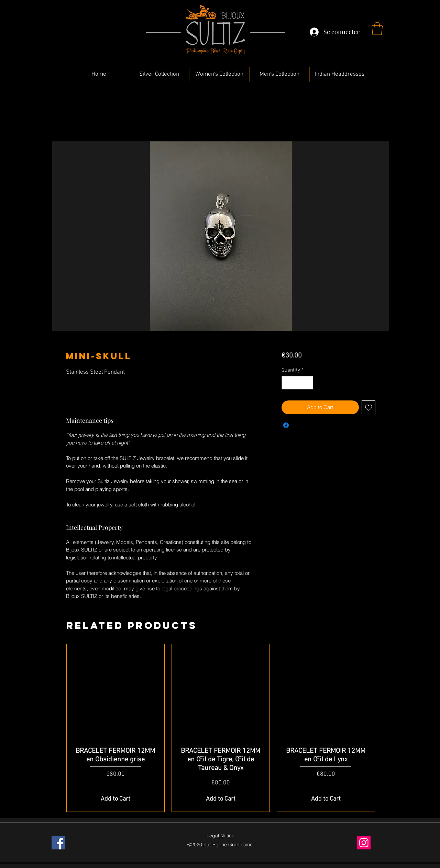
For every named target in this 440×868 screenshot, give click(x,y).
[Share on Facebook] (286, 425)
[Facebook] (58, 843)
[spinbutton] (297, 383)
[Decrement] (287, 383)
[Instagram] (364, 843)
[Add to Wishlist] (369, 408)
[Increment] (307, 383)
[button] (377, 29)
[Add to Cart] (115, 799)
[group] (221, 728)
